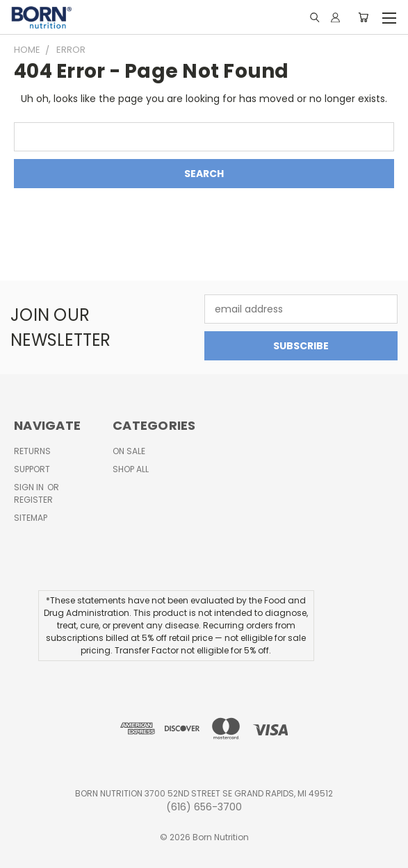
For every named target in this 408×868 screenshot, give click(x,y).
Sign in (30, 487)
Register (33, 500)
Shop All (131, 469)
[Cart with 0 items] (363, 17)
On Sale (129, 451)
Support (32, 469)
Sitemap (31, 518)
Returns (32, 451)
